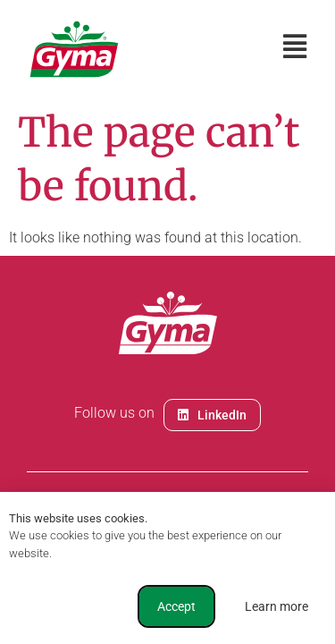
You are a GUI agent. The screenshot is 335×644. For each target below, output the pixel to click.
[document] (167, 322)
